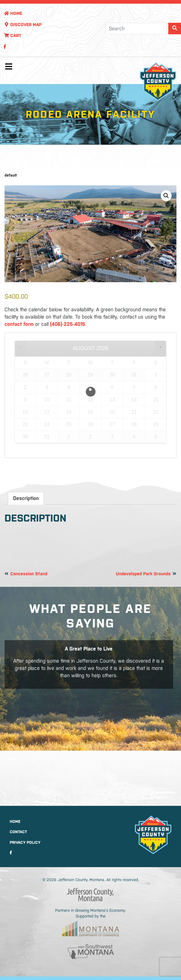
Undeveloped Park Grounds (143, 574)
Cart (12, 35)
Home (13, 13)
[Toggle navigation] (8, 68)
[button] (166, 196)
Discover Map (23, 25)
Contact (18, 832)
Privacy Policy (25, 842)
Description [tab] (26, 498)
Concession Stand (29, 574)
